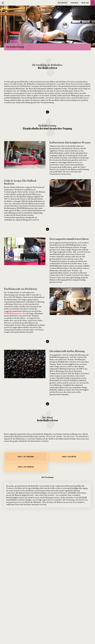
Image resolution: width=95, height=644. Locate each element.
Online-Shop (85, 3)
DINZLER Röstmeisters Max (15, 313)
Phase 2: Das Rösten (69, 457)
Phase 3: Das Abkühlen (26, 467)
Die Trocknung (47, 477)
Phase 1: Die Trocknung (26, 457)
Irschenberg (74, 3)
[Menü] (93, 3)
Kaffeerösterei (63, 3)
